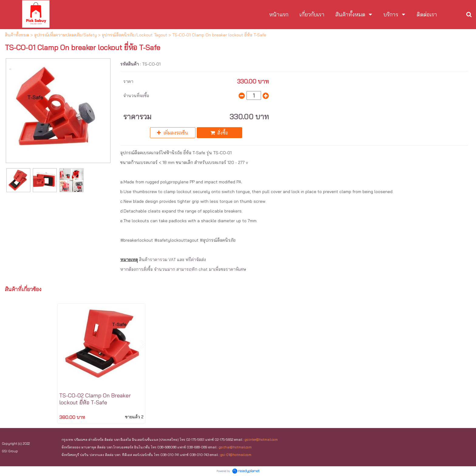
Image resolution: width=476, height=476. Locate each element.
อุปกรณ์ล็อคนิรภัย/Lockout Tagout (134, 35)
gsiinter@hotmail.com (261, 440)
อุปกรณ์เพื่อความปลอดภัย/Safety (65, 35)
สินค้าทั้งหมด (17, 35)
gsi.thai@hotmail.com (235, 447)
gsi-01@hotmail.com (236, 455)
